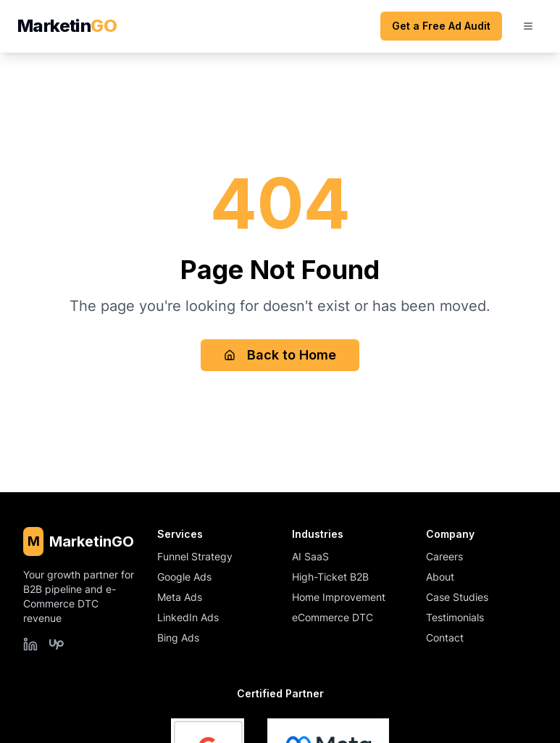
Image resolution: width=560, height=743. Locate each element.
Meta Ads (180, 597)
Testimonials (455, 617)
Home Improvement (339, 597)
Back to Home (280, 355)
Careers (444, 556)
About (440, 577)
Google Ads (184, 577)
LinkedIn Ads (188, 617)
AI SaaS (310, 556)
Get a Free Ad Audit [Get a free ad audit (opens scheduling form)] (441, 26)
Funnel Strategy (195, 556)
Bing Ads (178, 638)
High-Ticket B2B (330, 577)
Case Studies (457, 597)
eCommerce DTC (333, 617)
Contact (445, 638)
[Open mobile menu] (528, 26)
